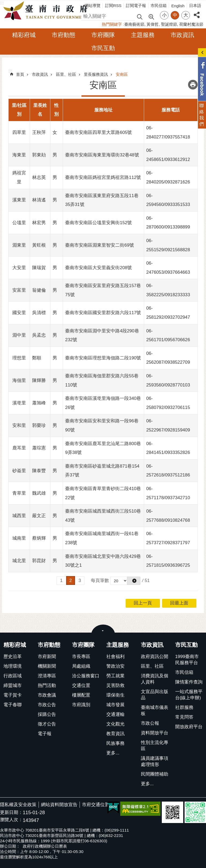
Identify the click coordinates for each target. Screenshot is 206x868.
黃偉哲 (153, 24)
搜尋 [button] (140, 16)
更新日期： (11, 812)
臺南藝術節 (134, 24)
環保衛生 (115, 695)
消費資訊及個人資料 (155, 679)
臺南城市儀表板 (155, 711)
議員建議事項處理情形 (155, 761)
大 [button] (186, 15)
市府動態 (63, 35)
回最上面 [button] (179, 603)
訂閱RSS (113, 5)
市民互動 (103, 48)
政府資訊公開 (155, 657)
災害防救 (115, 685)
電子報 (45, 734)
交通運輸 (115, 714)
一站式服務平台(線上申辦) (189, 695)
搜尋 (86, 15)
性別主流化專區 (155, 746)
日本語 (195, 5)
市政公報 (150, 723)
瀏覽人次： (11, 820)
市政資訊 (182, 35)
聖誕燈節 (169, 24)
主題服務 (143, 35)
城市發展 (115, 705)
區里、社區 (66, 74)
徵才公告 (47, 724)
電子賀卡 (13, 695)
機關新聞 (47, 666)
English (178, 6)
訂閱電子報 (136, 5)
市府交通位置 (96, 805)
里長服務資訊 (96, 74)
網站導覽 (92, 5)
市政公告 (47, 705)
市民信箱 (159, 5)
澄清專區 (47, 676)
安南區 (122, 74)
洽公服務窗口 (86, 676)
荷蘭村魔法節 (191, 24)
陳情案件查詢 (189, 682)
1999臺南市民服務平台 (187, 660)
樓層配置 (81, 695)
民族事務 (115, 743)
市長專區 (81, 657)
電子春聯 (13, 705)
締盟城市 (13, 685)
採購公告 (47, 714)
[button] (134, 581)
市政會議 (47, 695)
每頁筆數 (100, 580)
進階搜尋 (151, 16)
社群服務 (184, 707)
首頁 (20, 74)
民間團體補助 (155, 774)
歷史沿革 (13, 657)
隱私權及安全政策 (18, 805)
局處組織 (81, 666)
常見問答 (184, 717)
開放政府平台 (189, 727)
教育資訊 (115, 734)
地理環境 (13, 666)
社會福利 (115, 657)
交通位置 (81, 685)
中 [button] (175, 15)
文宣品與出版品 (155, 695)
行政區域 (13, 676)
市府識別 (81, 705)
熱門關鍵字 (112, 24)
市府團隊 (103, 35)
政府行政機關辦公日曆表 (45, 846)
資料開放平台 (155, 733)
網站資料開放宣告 (59, 805)
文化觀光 (115, 724)
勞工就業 (115, 676)
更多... (113, 753)
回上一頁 (143, 603)
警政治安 (115, 666)
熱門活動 (47, 685)
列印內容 (193, 85)
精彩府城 (24, 35)
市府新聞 (47, 657)
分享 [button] (197, 12)
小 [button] (164, 15)
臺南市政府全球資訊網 (47, 11)
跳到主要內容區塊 (3, 3)
